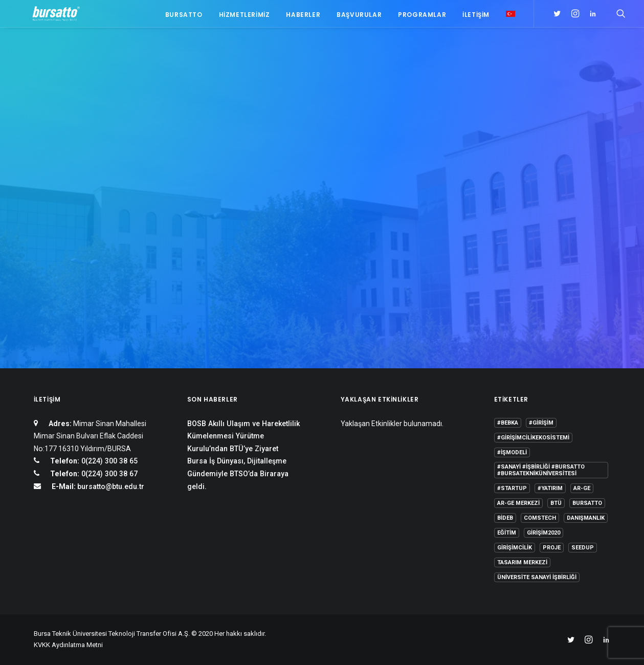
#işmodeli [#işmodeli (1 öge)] (512, 452)
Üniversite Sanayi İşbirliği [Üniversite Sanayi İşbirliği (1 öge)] (537, 577)
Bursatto (184, 17)
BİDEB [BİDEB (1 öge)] (505, 518)
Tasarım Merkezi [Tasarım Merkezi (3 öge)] (522, 562)
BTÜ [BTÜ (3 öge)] (556, 503)
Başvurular (359, 17)
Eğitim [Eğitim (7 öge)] (507, 533)
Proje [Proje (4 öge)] (552, 548)
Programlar (422, 17)
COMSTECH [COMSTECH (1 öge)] (540, 518)
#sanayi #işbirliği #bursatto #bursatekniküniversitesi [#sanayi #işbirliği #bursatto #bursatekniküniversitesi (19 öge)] (541, 470)
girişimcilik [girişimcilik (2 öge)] (515, 548)
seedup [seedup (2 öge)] (583, 548)
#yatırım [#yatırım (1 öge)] (550, 488)
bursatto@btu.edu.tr (111, 486)
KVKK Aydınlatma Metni (68, 645)
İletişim (476, 17)
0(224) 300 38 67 (108, 474)
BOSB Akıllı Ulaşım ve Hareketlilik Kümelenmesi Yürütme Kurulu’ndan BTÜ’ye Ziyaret (243, 436)
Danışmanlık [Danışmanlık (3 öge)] (586, 518)
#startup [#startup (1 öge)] (512, 488)
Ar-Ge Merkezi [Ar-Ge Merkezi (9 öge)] (518, 503)
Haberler (303, 17)
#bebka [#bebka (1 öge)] (508, 423)
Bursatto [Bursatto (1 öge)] (587, 503)
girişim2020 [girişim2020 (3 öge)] (543, 533)
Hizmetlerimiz (245, 17)
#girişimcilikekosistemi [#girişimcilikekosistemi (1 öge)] (533, 438)
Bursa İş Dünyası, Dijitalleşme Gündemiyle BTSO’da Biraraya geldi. (238, 473)
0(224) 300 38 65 (108, 461)
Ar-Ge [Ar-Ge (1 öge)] (582, 488)
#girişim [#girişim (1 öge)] (541, 423)
